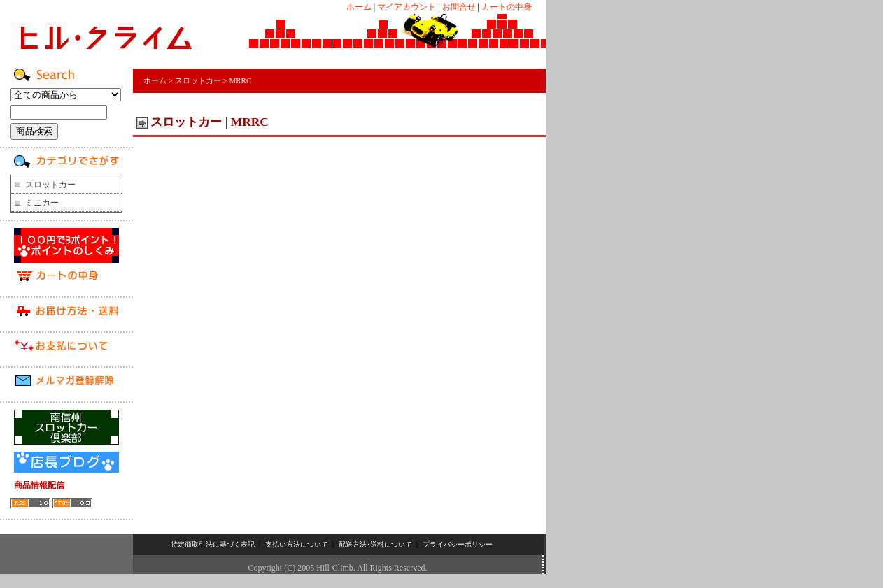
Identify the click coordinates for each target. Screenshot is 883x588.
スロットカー (50, 185)
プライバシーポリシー (458, 544)
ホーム (359, 7)
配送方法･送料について (375, 544)
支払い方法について (297, 544)
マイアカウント (407, 7)
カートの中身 (507, 7)
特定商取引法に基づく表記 (213, 544)
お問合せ (459, 7)
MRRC (240, 80)
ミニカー (42, 203)
